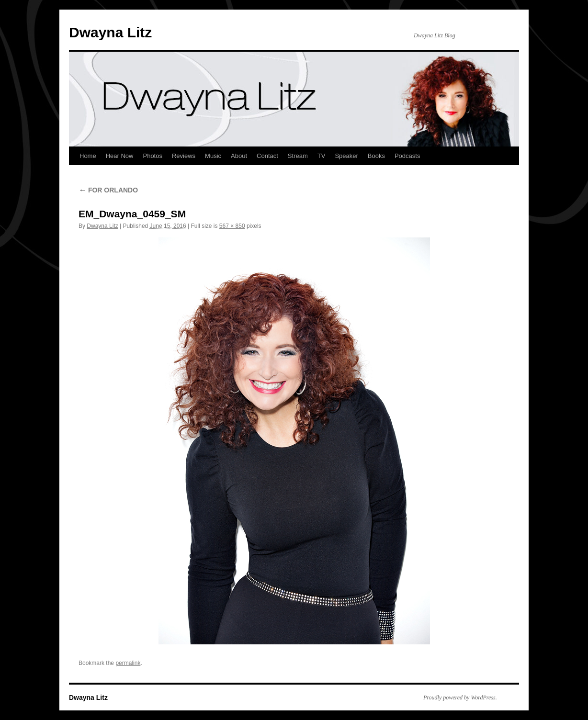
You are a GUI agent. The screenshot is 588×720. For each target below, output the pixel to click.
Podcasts (407, 156)
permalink (128, 663)
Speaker (346, 156)
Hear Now (120, 156)
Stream (298, 156)
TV (322, 156)
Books (376, 156)
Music (213, 156)
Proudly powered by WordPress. (460, 697)
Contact (267, 156)
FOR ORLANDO (108, 190)
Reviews (184, 156)
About (239, 156)
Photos (152, 156)
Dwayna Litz (110, 32)
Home (88, 156)
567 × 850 (232, 226)
